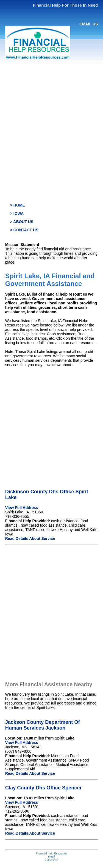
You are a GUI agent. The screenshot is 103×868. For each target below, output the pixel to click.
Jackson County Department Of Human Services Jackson (43, 725)
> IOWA (17, 213)
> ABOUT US (22, 222)
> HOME (18, 205)
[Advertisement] (51, 118)
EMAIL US (89, 24)
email (52, 857)
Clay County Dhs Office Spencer (44, 788)
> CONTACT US (24, 230)
